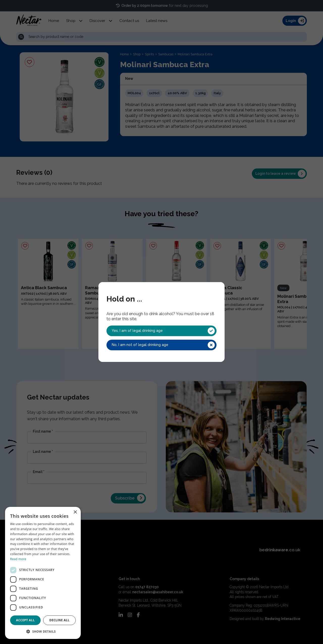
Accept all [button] (25, 620)
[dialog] (43, 573)
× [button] (75, 512)
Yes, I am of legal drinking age (163, 331)
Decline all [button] (60, 620)
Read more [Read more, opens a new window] (18, 559)
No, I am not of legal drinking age (163, 345)
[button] (43, 631)
